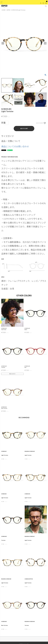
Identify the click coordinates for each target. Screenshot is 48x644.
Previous (3, 43)
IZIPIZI (8, 10)
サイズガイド (8, 136)
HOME (4, 10)
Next (45, 43)
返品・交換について (11, 141)
